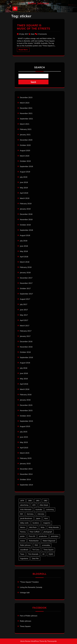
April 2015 (24, 448)
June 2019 (24, 182)
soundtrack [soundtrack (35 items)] (24, 550)
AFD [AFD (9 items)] (34, 505)
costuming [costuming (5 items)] (50, 510)
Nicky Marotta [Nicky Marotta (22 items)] (54, 527)
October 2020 (25, 145)
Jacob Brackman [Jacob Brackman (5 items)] (26, 518)
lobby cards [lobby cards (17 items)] (24, 523)
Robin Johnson (38, 3)
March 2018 (25, 262)
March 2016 (25, 389)
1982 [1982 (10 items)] (45, 501)
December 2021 (26, 108)
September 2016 (26, 357)
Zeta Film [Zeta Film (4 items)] (35, 559)
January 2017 (25, 336)
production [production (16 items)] (43, 536)
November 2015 (26, 410)
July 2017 (24, 304)
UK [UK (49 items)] (43, 554)
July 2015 (24, 432)
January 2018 (25, 272)
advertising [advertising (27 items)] (24, 505)
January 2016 (25, 400)
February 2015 (26, 458)
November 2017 (26, 283)
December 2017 (26, 278)
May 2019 (24, 188)
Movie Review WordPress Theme (32, 641)
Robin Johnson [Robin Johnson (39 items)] (25, 545)
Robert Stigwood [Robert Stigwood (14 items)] (49, 541)
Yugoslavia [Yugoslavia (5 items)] (24, 559)
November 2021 (26, 113)
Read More (23, 50)
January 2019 (25, 209)
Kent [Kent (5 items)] (46, 518)
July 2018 (24, 241)
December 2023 (26, 97)
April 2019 (24, 193)
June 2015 (24, 437)
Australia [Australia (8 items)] (39, 510)
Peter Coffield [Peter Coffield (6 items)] (35, 532)
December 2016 (26, 341)
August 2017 (25, 299)
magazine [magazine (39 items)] (47, 523)
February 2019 (26, 204)
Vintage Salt (25, 593)
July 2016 (24, 368)
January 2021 (25, 135)
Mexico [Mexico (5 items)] (23, 527)
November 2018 (26, 219)
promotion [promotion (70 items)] (55, 536)
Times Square (25, 626)
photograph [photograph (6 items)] (48, 532)
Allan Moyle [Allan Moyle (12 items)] (44, 505)
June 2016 (24, 373)
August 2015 (25, 426)
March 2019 (25, 198)
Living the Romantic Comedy (31, 587)
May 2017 (24, 315)
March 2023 (25, 103)
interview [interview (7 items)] (41, 514)
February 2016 (26, 395)
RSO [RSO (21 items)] (36, 545)
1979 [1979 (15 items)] (22, 501)
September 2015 (26, 421)
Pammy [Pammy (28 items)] (23, 532)
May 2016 (24, 379)
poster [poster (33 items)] (22, 536)
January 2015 (25, 464)
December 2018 (26, 214)
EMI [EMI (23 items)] (22, 514)
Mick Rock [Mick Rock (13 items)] (33, 527)
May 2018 (24, 251)
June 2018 (24, 246)
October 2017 (25, 288)
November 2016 (26, 347)
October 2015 (25, 416)
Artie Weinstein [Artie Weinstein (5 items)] (26, 510)
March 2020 (25, 156)
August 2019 (25, 172)
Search (40, 67)
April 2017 (24, 320)
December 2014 (26, 469)
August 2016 (25, 363)
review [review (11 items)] (23, 541)
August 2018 (25, 235)
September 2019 (26, 166)
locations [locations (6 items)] (36, 523)
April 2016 (24, 384)
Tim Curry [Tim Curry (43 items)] (36, 550)
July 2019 (24, 177)
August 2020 (25, 150)
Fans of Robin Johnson (29, 616)
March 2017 (25, 326)
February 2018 (26, 267)
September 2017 (26, 294)
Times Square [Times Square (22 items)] (48, 550)
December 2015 (26, 405)
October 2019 (25, 161)
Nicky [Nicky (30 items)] (43, 527)
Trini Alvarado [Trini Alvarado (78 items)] (33, 554)
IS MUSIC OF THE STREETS (34, 27)
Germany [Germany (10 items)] (30, 514)
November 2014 (26, 474)
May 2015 (24, 442)
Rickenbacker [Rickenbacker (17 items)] (34, 541)
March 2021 (25, 124)
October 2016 (25, 352)
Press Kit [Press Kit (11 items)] (32, 536)
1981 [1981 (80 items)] (38, 501)
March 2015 (25, 453)
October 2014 (25, 479)
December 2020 (26, 140)
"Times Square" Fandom (29, 582)
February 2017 (26, 331)
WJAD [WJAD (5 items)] (51, 554)
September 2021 (26, 119)
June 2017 (24, 310)
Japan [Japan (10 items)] (38, 518)
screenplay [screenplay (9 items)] (46, 545)
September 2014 (26, 485)
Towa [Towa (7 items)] (22, 554)
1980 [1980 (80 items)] (30, 501)
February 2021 (26, 129)
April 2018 (24, 257)
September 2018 (26, 230)
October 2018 (25, 225)
